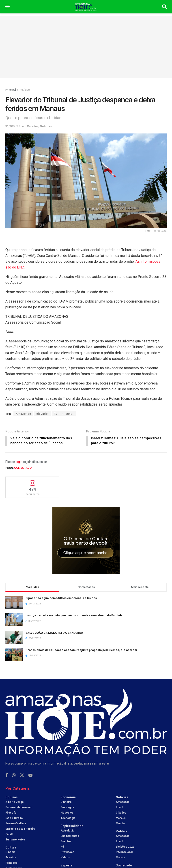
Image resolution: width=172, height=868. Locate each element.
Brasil (119, 808)
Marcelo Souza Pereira (20, 829)
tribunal (68, 414)
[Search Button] (164, 7)
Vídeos (65, 858)
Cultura (11, 848)
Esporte (67, 866)
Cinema (10, 853)
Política (122, 832)
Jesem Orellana (16, 824)
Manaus (121, 819)
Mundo (120, 824)
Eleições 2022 (125, 847)
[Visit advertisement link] (86, 541)
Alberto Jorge (15, 802)
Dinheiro (66, 802)
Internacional (124, 853)
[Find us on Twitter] (22, 776)
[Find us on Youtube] (30, 776)
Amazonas (23, 414)
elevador (43, 414)
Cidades (33, 126)
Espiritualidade (72, 826)
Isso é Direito (14, 819)
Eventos (11, 858)
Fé (62, 847)
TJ (56, 414)
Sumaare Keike (15, 840)
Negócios (67, 813)
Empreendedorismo (18, 808)
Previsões (68, 853)
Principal (11, 90)
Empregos (67, 808)
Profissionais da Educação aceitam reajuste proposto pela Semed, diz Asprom (81, 650)
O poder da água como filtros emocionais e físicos (61, 598)
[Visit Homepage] (86, 7)
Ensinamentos (70, 836)
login (19, 462)
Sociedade (124, 866)
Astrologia (67, 831)
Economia (68, 798)
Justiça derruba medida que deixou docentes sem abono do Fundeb (74, 616)
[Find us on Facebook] (6, 776)
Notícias (25, 90)
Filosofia (11, 813)
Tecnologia (68, 819)
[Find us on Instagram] (14, 776)
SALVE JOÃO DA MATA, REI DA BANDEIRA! (54, 633)
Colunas (12, 798)
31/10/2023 (13, 126)
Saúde (9, 835)
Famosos (11, 863)
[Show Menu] (8, 7)
